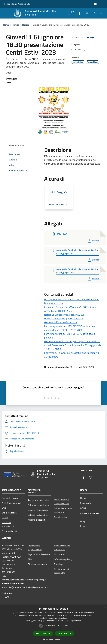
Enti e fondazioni (9, 513)
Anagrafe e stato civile (38, 500)
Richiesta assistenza (37, 564)
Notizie (26, 25)
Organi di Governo (10, 498)
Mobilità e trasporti (37, 520)
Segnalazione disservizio (39, 554)
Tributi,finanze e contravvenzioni (62, 502)
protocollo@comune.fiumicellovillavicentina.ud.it (25, 587)
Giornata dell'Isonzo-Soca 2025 (61, 322)
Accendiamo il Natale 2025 (58, 311)
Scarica (93, 241)
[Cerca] (101, 13)
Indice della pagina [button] (17, 145)
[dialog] (53, 624)
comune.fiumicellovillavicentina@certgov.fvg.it (24, 580)
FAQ (30, 559)
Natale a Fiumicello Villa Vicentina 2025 (64, 315)
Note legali (59, 564)
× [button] (104, 608)
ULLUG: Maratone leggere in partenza (63, 319)
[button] (53, 639)
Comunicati (86, 503)
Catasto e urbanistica (38, 515)
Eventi (83, 526)
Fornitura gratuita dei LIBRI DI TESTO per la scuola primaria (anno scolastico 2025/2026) (70, 328)
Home (6, 25)
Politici (5, 518)
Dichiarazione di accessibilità (61, 571)
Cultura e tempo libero (38, 505)
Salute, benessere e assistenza (63, 510)
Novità (16, 25)
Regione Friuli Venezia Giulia (17, 4)
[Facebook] (78, 13)
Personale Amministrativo (9, 524)
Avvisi (83, 508)
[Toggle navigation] (5, 13)
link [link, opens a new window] (80, 621)
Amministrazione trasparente (62, 548)
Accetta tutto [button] (43, 633)
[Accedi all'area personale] (95, 4)
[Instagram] (85, 13)
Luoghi (83, 521)
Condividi (78, 38)
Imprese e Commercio (38, 510)
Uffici (4, 508)
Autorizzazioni (61, 517)
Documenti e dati (10, 531)
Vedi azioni (92, 38)
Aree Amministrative (11, 503)
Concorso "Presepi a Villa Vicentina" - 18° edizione (70, 307)
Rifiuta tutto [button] (64, 633)
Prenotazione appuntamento (35, 548)
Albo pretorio (60, 554)
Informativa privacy (63, 559)
